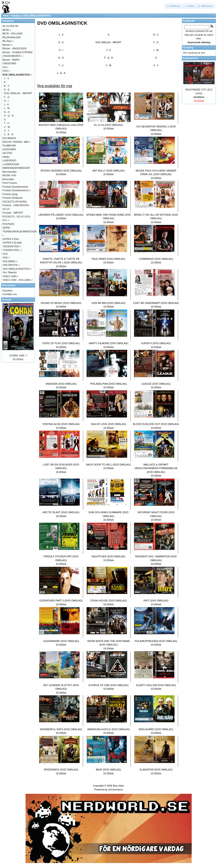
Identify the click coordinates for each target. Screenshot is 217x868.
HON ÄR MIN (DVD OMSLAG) (108, 303)
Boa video (119, 786)
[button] (174, 6)
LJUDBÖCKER (11, 164)
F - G (156, 42)
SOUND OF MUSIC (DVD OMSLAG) (61, 303)
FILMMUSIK (9, 145)
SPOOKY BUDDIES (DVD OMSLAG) (61, 171)
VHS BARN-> (10, 261)
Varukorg (188, 48)
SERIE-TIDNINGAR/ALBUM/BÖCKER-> (20, 231)
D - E (61, 42)
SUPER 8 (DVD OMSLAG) (156, 343)
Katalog (16, 16)
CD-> (5, 67)
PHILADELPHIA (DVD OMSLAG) (108, 384)
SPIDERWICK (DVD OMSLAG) (61, 770)
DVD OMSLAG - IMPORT (108, 42)
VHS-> (6, 258)
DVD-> (6, 71)
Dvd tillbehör (9, 138)
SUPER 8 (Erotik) (12, 243)
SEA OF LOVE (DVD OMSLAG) (108, 424)
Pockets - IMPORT (13, 213)
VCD (5, 254)
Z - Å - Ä (61, 73)
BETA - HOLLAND (13, 33)
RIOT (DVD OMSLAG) (156, 601)
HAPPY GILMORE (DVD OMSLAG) (109, 343)
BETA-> (7, 30)
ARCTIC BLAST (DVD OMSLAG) (61, 512)
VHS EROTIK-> (11, 265)
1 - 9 (61, 35)
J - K (109, 50)
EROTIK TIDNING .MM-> (17, 142)
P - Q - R (108, 58)
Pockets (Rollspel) (13, 198)
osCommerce (115, 789)
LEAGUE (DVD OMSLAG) (156, 384)
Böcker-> (7, 45)
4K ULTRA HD (10, 26)
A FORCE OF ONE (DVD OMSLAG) (108, 685)
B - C (156, 35)
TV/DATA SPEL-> (12, 250)
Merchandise (10, 172)
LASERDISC (9, 160)
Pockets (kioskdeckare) (15, 187)
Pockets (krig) (10, 194)
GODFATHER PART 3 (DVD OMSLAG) (61, 601)
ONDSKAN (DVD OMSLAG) (61, 384)
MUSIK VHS (9, 175)
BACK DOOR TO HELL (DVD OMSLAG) (108, 465)
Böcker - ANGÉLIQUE (15, 48)
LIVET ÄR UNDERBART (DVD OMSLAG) (156, 303)
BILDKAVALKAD (12, 37)
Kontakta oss (10, 294)
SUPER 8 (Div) (11, 239)
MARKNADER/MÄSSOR (16, 168)
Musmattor (8, 179)
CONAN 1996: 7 (18, 355)
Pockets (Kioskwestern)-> (17, 190)
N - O (61, 58)
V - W (109, 66)
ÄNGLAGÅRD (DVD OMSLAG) (156, 729)
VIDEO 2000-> (11, 276)
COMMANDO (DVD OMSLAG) (156, 259)
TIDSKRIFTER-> (12, 246)
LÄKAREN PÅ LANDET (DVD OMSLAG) (61, 215)
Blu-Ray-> (8, 41)
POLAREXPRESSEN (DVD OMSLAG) (156, 641)
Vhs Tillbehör (10, 272)
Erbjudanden (190, 58)
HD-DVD (7, 153)
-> (17, 75)
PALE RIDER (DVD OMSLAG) (108, 259)
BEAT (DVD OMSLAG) (108, 770)
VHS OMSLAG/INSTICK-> (17, 269)
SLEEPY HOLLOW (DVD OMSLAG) (156, 685)
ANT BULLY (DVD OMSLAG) (108, 171)
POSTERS (8, 224)
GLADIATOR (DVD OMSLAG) (156, 770)
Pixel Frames (10, 183)
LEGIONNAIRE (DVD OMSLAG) (61, 641)
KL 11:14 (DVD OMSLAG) (108, 125)
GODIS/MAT (9, 149)
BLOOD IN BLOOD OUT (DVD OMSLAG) (156, 424)
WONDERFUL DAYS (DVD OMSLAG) (61, 729)
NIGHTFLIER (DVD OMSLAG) (108, 556)
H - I (61, 50)
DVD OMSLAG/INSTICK (37, 16)
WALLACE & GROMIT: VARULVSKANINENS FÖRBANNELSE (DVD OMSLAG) (156, 468)
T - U (61, 66)
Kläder (6, 157)
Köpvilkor (8, 291)
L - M (156, 50)
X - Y (156, 66)
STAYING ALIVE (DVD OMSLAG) (61, 424)
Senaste (7, 300)
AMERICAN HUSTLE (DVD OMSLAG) (108, 729)
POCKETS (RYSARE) (15, 202)
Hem (6, 16)
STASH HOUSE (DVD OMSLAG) (108, 601)
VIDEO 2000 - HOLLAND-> (18, 280)
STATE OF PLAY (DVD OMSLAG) (61, 343)
